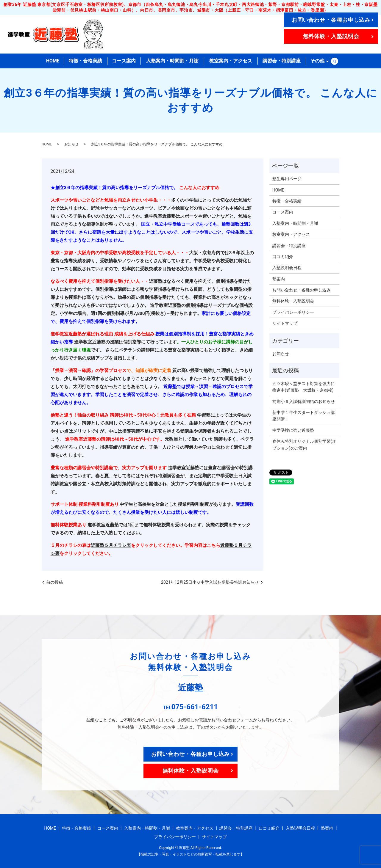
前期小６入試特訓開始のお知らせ (304, 401)
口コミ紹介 (283, 257)
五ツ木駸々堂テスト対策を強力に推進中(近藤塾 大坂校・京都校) (304, 387)
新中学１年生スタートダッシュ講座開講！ (304, 416)
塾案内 (279, 279)
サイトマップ (285, 323)
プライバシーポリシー (293, 312)
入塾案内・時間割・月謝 (172, 61)
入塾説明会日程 (287, 268)
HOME (53, 61)
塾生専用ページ (287, 179)
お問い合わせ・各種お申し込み (331, 20)
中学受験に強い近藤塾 (293, 430)
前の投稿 (54, 582)
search (334, 61)
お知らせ (71, 144)
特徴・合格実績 (86, 61)
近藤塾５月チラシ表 (111, 545)
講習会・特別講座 (282, 61)
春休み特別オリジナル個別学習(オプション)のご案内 (304, 445)
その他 (317, 61)
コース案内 (124, 61)
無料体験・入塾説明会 (331, 36)
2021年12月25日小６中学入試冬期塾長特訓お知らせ (210, 582)
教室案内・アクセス (231, 61)
